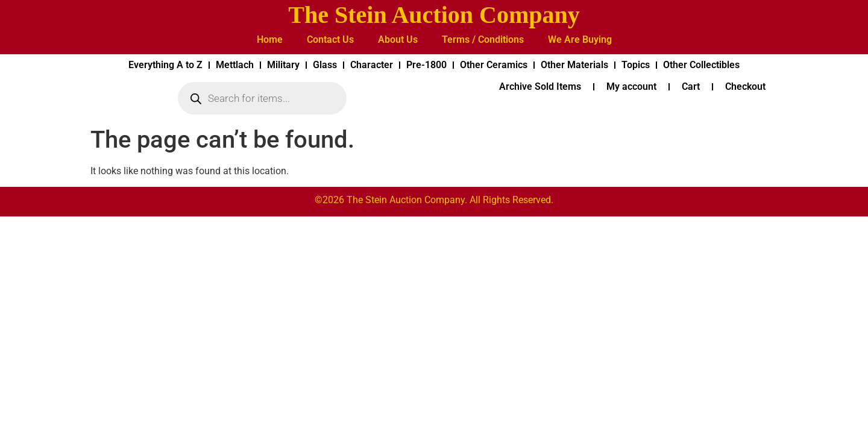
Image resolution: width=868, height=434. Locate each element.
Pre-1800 (426, 65)
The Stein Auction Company (434, 15)
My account (631, 86)
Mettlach (235, 65)
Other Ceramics (494, 65)
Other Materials (574, 65)
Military (283, 65)
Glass (325, 65)
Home (270, 39)
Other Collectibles (701, 65)
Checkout (745, 86)
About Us (398, 39)
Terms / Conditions (483, 39)
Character (372, 65)
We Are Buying (580, 39)
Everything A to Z (165, 65)
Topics (636, 65)
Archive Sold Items (540, 86)
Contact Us (330, 39)
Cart (691, 86)
